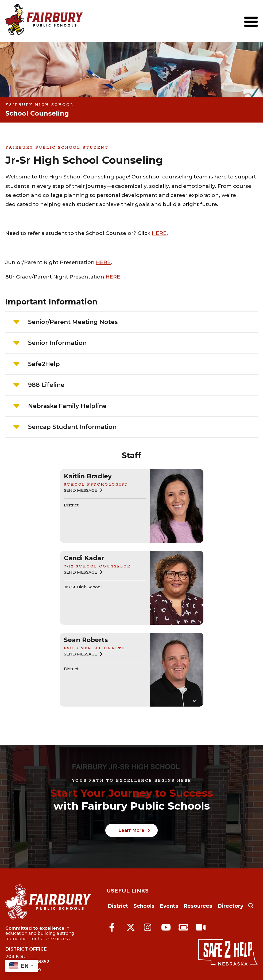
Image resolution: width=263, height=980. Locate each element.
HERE (159, 233)
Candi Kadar (84, 558)
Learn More (131, 830)
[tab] (131, 322)
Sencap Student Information (72, 427)
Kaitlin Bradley (88, 476)
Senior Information (57, 343)
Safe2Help (44, 364)
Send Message (80, 490)
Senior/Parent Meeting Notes (73, 322)
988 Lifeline (46, 385)
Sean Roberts (86, 640)
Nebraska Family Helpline (67, 406)
